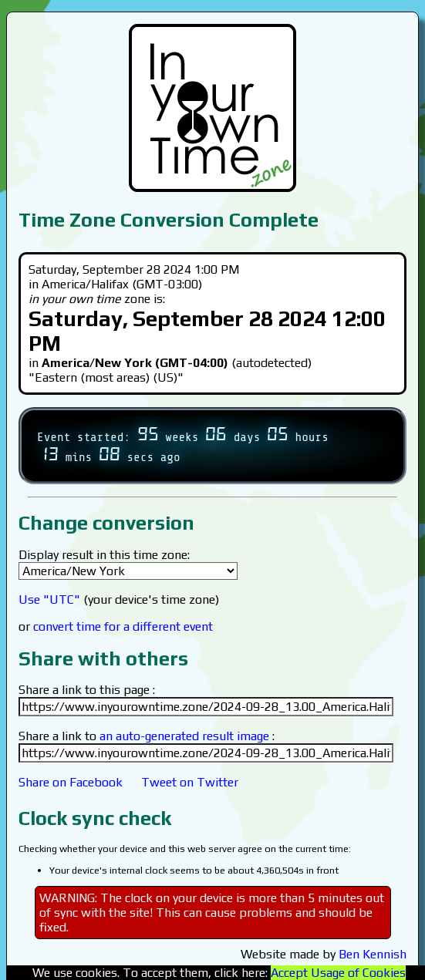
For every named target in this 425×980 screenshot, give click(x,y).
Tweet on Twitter (190, 782)
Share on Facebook (71, 782)
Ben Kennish (373, 954)
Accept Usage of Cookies (338, 973)
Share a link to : (147, 736)
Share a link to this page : (87, 690)
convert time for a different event (123, 626)
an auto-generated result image (184, 736)
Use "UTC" (49, 599)
